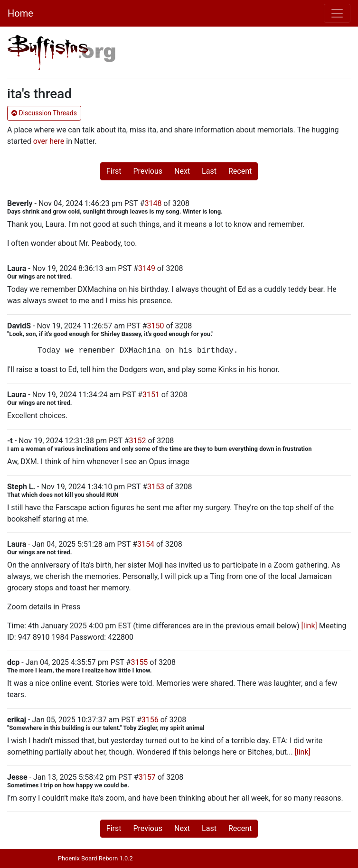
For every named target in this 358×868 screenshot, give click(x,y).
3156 (150, 720)
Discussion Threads (44, 113)
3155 (139, 662)
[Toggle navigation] (337, 13)
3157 (147, 777)
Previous (148, 171)
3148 (153, 203)
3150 (156, 326)
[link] (309, 626)
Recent (240, 171)
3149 (147, 268)
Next (182, 171)
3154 (146, 544)
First (114, 171)
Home (20, 13)
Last (209, 171)
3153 (156, 487)
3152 (138, 441)
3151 (151, 395)
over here (49, 141)
